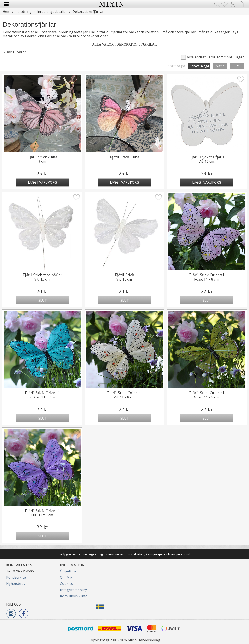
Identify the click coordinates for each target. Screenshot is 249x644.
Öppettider (69, 571)
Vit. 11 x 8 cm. (124, 397)
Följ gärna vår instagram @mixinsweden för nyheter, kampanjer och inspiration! (125, 554)
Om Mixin (68, 577)
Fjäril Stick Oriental (207, 275)
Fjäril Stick (124, 275)
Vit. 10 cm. (207, 161)
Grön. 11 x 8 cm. (207, 397)
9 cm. (42, 161)
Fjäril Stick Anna (42, 157)
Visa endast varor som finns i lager (212, 57)
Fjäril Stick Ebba (124, 157)
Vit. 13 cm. (42, 279)
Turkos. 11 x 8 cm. (42, 397)
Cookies (67, 584)
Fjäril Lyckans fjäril (207, 157)
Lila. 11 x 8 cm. (42, 515)
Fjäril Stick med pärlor (42, 275)
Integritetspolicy (74, 590)
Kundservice (16, 577)
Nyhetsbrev (16, 584)
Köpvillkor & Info (74, 596)
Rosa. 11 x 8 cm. (207, 279)
